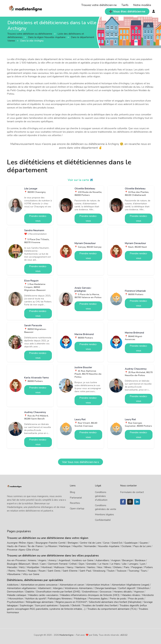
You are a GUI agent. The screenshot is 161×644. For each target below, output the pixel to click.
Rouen (42, 571)
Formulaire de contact (132, 492)
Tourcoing (134, 571)
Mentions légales (104, 515)
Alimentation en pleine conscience (39, 585)
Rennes (21, 571)
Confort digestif (127, 588)
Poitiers (149, 567)
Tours (144, 571)
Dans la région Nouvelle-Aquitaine (47, 37)
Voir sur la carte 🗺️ (81, 180)
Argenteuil (64, 560)
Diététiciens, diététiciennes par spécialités (35, 580)
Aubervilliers (102, 560)
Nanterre (80, 567)
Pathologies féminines (60, 599)
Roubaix (32, 571)
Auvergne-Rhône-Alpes (20, 543)
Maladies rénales (131, 595)
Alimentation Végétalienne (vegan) (130, 585)
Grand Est (117, 543)
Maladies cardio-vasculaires (43, 595)
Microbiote (148, 595)
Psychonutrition (15, 602)
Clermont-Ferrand (58, 564)
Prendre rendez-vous (38, 218)
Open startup (77, 509)
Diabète (30, 592)
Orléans (117, 567)
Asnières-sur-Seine (83, 560)
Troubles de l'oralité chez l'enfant (100, 605)
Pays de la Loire (142, 546)
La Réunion (51, 546)
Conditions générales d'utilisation (101, 496)
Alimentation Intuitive (98, 585)
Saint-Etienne (70, 571)
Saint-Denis (54, 571)
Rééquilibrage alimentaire (40, 602)
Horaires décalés (123, 592)
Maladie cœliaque (17, 595)
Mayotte (77, 546)
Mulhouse (59, 567)
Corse (106, 543)
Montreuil (47, 567)
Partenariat (76, 498)
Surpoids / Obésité (70, 605)
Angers (42, 560)
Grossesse (106, 592)
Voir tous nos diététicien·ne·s (80, 462)
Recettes (75, 503)
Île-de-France (35, 546)
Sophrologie (26, 605)
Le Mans (115, 564)
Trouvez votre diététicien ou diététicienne (30, 34)
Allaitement (44, 588)
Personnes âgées (98, 599)
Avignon (116, 560)
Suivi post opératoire (46, 605)
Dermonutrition (15, 592)
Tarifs (125, 5)
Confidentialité (103, 520)
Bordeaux (140, 560)
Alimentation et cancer (72, 585)
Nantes (91, 567)
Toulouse (121, 571)
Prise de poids (136, 599)
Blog (72, 492)
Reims (12, 571)
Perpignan (137, 567)
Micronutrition (16, 599)
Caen (43, 564)
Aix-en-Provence (16, 560)
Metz (22, 567)
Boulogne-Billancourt (18, 564)
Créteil (73, 564)
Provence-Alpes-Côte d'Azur (23, 550)
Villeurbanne (14, 574)
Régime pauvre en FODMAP (71, 602)
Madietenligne (67, 635)
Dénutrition (143, 588)
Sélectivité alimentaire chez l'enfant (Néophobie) (115, 602)
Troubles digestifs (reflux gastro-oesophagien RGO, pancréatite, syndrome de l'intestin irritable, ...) (77, 607)
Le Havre (103, 564)
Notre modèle (142, 5)
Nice (100, 567)
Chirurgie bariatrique (105, 588)
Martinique (65, 546)
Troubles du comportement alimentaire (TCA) (112, 609)
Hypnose (139, 592)
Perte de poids (118, 599)
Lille (124, 564)
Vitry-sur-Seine (31, 574)
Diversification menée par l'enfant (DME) (58, 592)
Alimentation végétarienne (21, 588)
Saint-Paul (85, 571)
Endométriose (90, 592)
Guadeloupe (131, 543)
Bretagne (73, 543)
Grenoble (91, 564)
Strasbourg (99, 571)
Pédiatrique (80, 599)
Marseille (12, 567)
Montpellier (33, 567)
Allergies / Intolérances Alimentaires (73, 588)
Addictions (13, 585)
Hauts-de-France (16, 546)
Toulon (111, 571)
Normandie (90, 546)
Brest (35, 564)
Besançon (128, 560)
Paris (126, 567)
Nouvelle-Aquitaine (109, 546)
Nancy (70, 567)
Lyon (143, 564)
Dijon (81, 564)
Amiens (32, 560)
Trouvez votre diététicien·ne (99, 5)
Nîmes (108, 567)
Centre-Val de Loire (90, 543)
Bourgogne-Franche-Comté (51, 543)
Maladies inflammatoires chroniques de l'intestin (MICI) (90, 595)
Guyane (144, 543)
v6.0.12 (124, 635)
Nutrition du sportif (35, 599)
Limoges (133, 564)
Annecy (52, 560)
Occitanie (126, 546)
